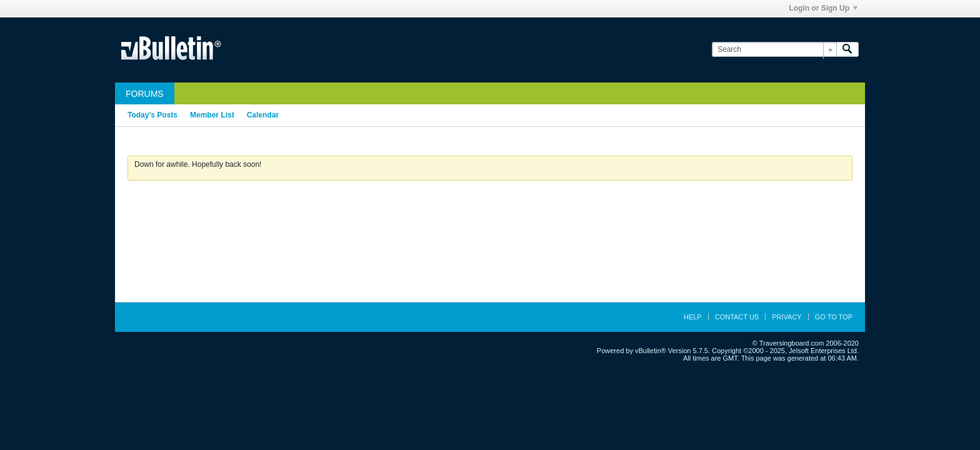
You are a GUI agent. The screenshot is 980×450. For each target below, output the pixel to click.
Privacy (787, 317)
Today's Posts (152, 115)
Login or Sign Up (823, 8)
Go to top (834, 317)
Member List (212, 115)
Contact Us (737, 317)
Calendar (263, 115)
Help (693, 317)
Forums (145, 94)
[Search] (774, 50)
